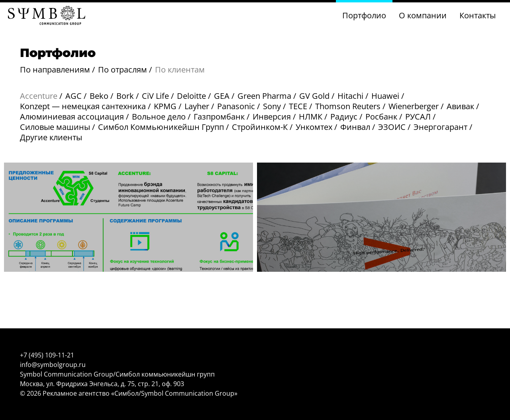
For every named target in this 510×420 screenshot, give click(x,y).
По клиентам (180, 70)
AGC (74, 96)
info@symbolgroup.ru (53, 365)
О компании (423, 15)
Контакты (478, 15)
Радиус (344, 117)
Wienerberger (414, 106)
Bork (125, 96)
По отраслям (123, 70)
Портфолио (364, 15)
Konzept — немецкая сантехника (83, 106)
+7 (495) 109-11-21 (47, 355)
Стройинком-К (260, 127)
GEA (222, 96)
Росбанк (381, 117)
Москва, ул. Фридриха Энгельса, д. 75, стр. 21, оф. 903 (102, 384)
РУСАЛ (418, 117)
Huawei (385, 96)
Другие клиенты (51, 137)
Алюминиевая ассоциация (72, 117)
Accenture (39, 96)
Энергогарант (440, 127)
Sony (272, 106)
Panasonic (236, 106)
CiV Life (155, 96)
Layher (197, 106)
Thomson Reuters (348, 106)
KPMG (165, 106)
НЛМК (311, 117)
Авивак (460, 106)
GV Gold (314, 96)
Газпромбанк (219, 117)
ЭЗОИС (392, 127)
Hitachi (350, 96)
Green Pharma (264, 96)
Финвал (355, 127)
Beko (99, 96)
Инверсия (272, 117)
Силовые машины (55, 127)
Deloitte (191, 96)
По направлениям (55, 70)
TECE (298, 106)
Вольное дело (159, 117)
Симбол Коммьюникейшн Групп (161, 127)
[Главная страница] (47, 16)
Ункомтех (314, 127)
